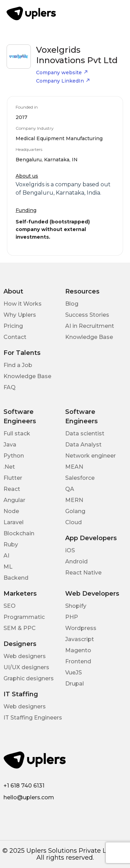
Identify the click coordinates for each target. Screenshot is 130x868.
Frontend (78, 661)
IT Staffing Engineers (33, 718)
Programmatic (24, 617)
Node (11, 511)
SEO (10, 606)
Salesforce (80, 478)
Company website (62, 73)
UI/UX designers (26, 667)
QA (70, 489)
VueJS (73, 673)
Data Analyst (83, 445)
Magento (78, 650)
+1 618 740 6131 (24, 786)
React (12, 489)
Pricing (13, 326)
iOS (70, 550)
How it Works (23, 304)
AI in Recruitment (90, 326)
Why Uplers (20, 315)
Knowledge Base (89, 337)
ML (8, 567)
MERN (74, 500)
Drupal (75, 684)
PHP (72, 617)
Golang (75, 511)
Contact (15, 337)
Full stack (17, 433)
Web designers (25, 656)
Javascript (80, 639)
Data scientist (85, 433)
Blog (72, 304)
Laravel (14, 522)
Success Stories (87, 315)
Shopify (76, 606)
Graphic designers (29, 678)
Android (76, 561)
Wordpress (81, 628)
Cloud (73, 522)
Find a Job (18, 365)
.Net (9, 467)
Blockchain (19, 533)
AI (6, 556)
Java (10, 445)
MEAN (74, 467)
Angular (14, 500)
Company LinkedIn (63, 81)
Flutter (13, 478)
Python (14, 456)
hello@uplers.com (29, 797)
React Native (83, 573)
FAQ (10, 387)
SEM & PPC (20, 628)
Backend (16, 578)
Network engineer (90, 456)
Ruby (11, 544)
